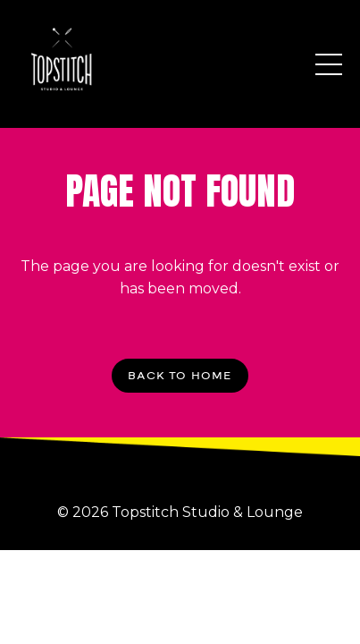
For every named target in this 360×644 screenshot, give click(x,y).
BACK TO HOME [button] (180, 376)
